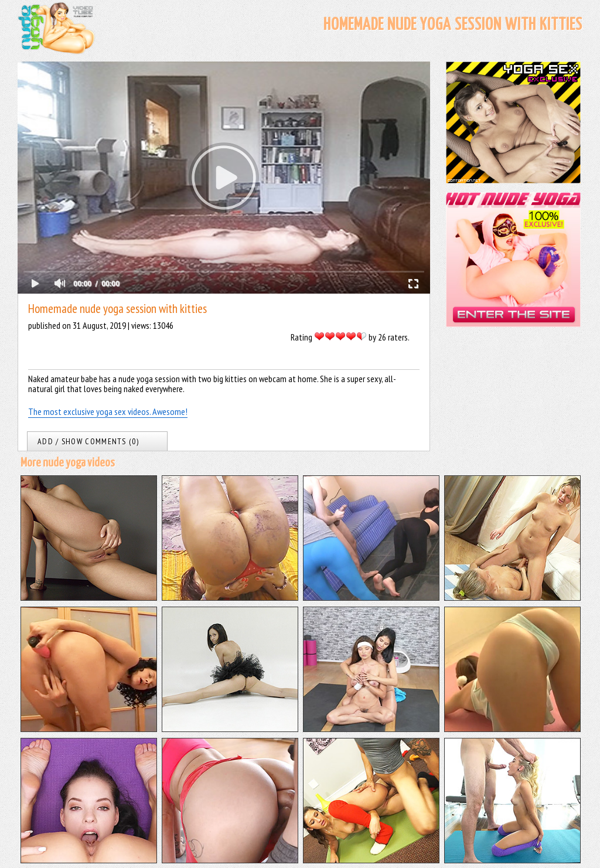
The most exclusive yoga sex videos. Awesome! (108, 411)
